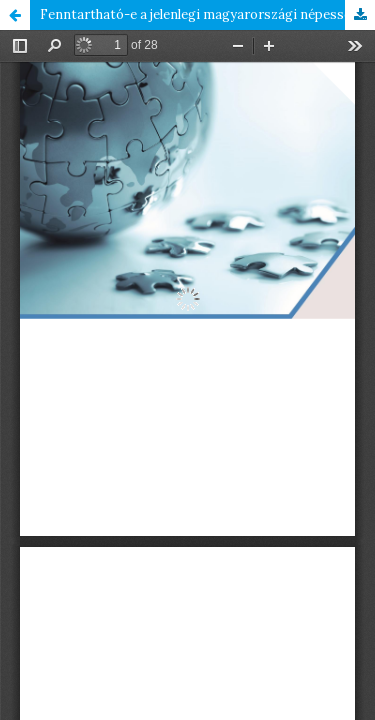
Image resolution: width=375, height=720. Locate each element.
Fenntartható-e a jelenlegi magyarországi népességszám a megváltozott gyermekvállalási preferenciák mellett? (207, 14)
